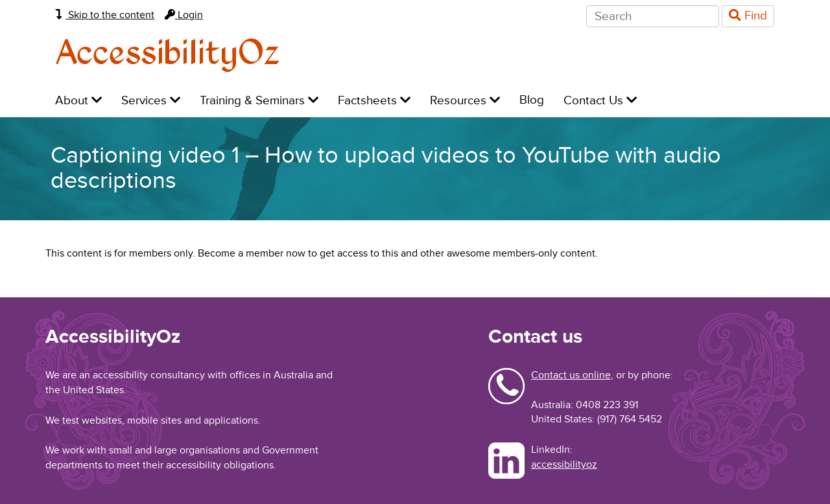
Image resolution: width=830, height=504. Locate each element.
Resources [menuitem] (465, 101)
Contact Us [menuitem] (600, 101)
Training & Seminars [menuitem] (259, 101)
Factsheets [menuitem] (374, 101)
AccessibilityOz (168, 54)
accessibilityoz (564, 464)
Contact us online (571, 375)
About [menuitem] (78, 101)
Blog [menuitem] (532, 100)
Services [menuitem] (151, 101)
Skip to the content (105, 15)
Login (184, 15)
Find (748, 16)
